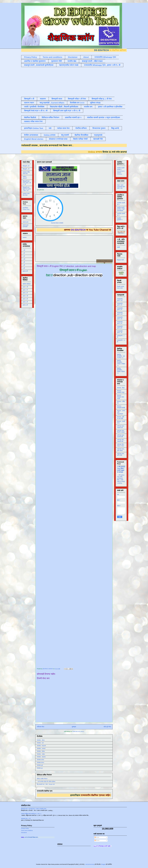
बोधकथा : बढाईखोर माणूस (121, 392)
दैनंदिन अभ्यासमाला (31, 135)
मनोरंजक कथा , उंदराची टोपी (121, 436)
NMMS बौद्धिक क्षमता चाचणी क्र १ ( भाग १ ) (31, 814)
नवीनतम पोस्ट (41, 727)
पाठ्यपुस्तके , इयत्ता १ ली (120, 300)
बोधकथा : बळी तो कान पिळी (121, 418)
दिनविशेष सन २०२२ (77, 103)
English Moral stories (34, 139)
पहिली (119, 247)
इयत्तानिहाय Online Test (34, 128)
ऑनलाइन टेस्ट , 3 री (26, 819)
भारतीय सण (88, 107)
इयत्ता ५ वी (25, 299)
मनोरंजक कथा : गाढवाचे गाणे (121, 427)
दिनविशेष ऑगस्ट (40, 763)
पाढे (50, 128)
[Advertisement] (67, 82)
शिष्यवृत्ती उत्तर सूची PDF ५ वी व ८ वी (67, 111)
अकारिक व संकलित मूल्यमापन (35, 61)
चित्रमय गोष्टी (120, 260)
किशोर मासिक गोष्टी (80, 139)
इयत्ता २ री (25, 290)
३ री (24, 256)
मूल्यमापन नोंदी (56, 61)
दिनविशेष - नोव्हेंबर (41, 754)
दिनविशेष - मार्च (40, 743)
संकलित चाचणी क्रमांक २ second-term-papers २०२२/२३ (121, 171)
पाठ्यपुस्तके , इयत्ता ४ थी (120, 313)
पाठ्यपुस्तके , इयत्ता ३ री (120, 309)
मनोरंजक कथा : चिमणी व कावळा (121, 431)
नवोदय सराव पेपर (63, 128)
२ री (24, 253)
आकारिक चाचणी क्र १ (73, 117)
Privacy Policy (31, 57)
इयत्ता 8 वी (25, 271)
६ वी (24, 265)
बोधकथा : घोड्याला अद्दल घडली (121, 397)
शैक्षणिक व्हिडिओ (27, 284)
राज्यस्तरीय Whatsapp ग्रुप (105, 57)
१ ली (24, 250)
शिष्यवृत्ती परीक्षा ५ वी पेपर (77, 99)
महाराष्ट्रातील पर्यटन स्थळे (69, 65)
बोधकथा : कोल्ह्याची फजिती (121, 407)
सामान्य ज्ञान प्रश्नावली (26, 226)
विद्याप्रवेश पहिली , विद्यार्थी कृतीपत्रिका (64, 107)
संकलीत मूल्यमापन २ (120, 219)
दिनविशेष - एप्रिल (41, 740)
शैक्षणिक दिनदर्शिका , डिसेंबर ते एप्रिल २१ (121, 371)
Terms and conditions (52, 57)
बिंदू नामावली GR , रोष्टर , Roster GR (46, 784)
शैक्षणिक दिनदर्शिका (81, 135)
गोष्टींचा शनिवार (81, 128)
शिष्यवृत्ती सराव (57, 99)
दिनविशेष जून (40, 768)
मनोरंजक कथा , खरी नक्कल (121, 450)
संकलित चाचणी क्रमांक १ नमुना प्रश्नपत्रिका (104, 117)
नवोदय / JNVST (25, 177)
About (86, 57)
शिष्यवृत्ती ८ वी (26, 169)
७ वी (24, 268)
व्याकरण (43, 99)
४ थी (24, 259)
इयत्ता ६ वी (25, 302)
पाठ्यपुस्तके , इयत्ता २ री (120, 304)
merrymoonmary (90, 864)
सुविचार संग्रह (95, 103)
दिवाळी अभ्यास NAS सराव (121, 287)
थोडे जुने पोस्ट (107, 727)
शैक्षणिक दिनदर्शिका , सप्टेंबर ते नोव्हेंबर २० (121, 363)
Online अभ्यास (50, 135)
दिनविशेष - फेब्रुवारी (41, 746)
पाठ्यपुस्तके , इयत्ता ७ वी (120, 327)
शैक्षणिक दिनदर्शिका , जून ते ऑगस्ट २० (121, 356)
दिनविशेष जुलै (40, 765)
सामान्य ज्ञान (29, 103)
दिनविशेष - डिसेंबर (41, 751)
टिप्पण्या (97, 840)
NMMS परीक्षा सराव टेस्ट (33, 121)
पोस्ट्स (97, 837)
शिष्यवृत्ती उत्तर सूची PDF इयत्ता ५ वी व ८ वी (27, 189)
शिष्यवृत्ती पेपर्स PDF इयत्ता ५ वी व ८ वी (27, 183)
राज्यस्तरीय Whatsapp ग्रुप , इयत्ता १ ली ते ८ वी (102, 65)
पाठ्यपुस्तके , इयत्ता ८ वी (120, 332)
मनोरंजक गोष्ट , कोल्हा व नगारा (121, 445)
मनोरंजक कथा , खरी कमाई (121, 454)
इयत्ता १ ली (25, 287)
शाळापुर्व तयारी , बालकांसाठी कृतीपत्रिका (39, 65)
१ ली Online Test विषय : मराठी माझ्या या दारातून (121, 469)
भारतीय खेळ (72, 61)
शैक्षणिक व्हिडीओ (30, 117)
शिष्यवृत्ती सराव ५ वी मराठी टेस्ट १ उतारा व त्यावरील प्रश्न (34, 809)
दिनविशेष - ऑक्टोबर (41, 757)
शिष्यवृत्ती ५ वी (29, 99)
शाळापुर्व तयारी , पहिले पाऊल (92, 61)
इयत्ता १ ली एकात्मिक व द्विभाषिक (110, 107)
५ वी (24, 262)
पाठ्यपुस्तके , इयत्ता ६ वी (120, 323)
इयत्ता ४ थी (25, 296)
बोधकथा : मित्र (121, 388)
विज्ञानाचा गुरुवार (99, 128)
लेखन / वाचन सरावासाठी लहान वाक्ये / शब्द (121, 187)
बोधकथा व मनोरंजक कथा (58, 139)
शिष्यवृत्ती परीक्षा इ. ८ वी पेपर (102, 99)
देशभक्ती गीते (98, 139)
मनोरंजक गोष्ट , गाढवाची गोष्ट (121, 441)
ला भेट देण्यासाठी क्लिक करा (37, 837)
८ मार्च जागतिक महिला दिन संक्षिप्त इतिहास (46, 782)
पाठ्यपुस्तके (98, 135)
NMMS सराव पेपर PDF (26, 194)
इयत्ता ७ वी (25, 305)
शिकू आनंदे (115, 128)
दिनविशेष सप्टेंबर (40, 760)
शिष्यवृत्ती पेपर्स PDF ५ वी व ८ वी (36, 111)
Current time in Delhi (57, 223)
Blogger (103, 864)
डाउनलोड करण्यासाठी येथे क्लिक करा (50, 145)
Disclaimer (73, 57)
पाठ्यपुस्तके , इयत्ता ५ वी (120, 318)
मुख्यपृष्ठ (74, 727)
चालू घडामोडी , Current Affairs (52, 103)
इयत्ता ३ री (25, 293)
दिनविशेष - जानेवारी (41, 749)
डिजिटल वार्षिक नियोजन (50, 117)
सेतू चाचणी (65, 135)
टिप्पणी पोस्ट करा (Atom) (78, 732)
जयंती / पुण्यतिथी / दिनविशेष (34, 107)
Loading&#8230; (75, 472)
